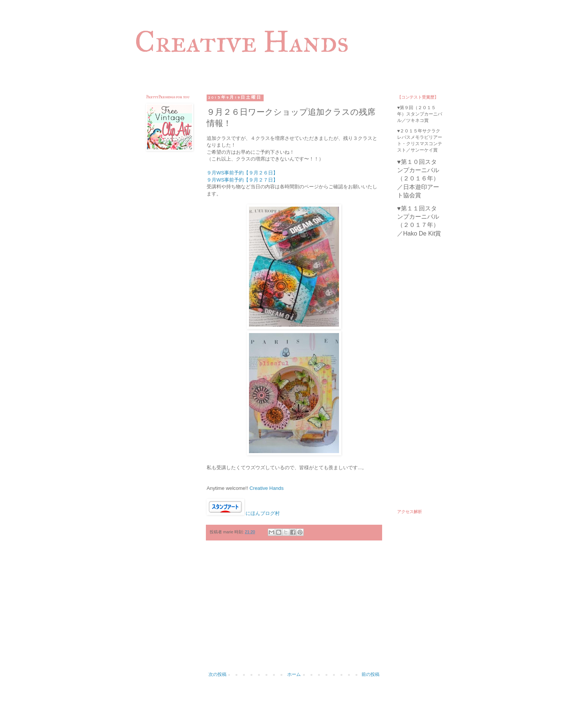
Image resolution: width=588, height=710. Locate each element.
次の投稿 (217, 674)
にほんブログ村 (263, 513)
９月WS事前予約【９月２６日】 (242, 173)
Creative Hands (242, 42)
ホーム (294, 674)
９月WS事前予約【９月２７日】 (242, 180)
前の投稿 (370, 674)
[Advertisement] (294, 610)
